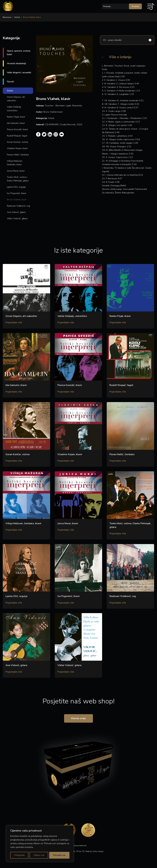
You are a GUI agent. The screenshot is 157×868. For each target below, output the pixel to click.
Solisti (17, 17)
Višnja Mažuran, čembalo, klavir (15, 163)
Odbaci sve (39, 855)
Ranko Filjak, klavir (16, 117)
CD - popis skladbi (112, 40)
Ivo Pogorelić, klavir (17, 193)
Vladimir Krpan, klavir (17, 148)
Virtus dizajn (98, 853)
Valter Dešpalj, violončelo (14, 109)
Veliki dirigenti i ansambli (19, 72)
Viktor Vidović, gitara (17, 218)
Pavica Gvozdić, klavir (17, 129)
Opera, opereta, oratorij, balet (19, 53)
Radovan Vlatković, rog (18, 206)
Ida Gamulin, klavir (16, 123)
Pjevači (10, 82)
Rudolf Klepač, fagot (17, 136)
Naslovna (7, 17)
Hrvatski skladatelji (16, 63)
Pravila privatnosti (79, 847)
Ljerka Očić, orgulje (16, 187)
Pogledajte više (14, 322)
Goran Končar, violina (17, 142)
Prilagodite (19, 855)
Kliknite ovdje (78, 719)
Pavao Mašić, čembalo (18, 155)
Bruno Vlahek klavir (53, 112)
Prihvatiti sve (59, 855)
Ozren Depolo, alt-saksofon (16, 99)
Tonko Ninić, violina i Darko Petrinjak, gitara (18, 179)
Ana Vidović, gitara (16, 212)
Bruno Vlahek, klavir (17, 200)
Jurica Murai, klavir (16, 171)
